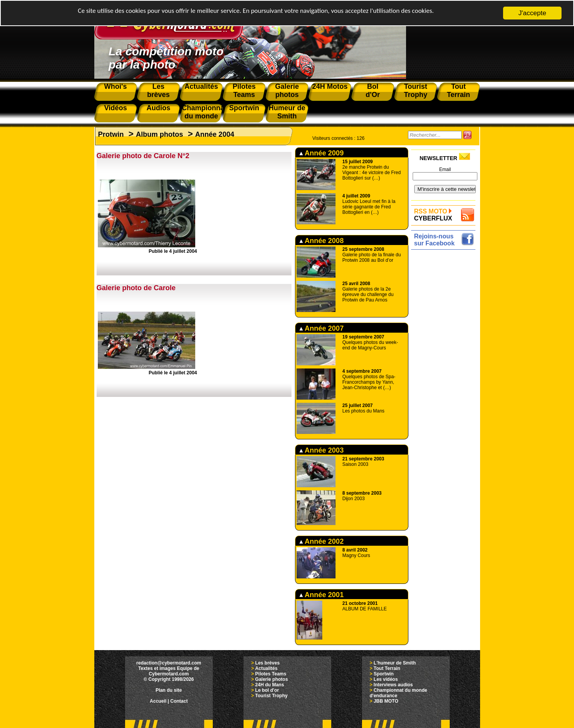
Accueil (158, 701)
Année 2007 (321, 328)
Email (445, 169)
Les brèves (268, 663)
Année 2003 (321, 450)
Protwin (111, 134)
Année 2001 (321, 595)
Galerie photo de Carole (136, 288)
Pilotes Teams (271, 674)
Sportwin (384, 674)
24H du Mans (270, 685)
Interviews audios (393, 685)
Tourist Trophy (271, 696)
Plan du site (169, 690)
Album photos (160, 134)
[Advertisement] (445, 369)
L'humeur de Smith (395, 663)
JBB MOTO (386, 701)
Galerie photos (272, 679)
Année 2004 (215, 134)
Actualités (266, 668)
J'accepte (532, 13)
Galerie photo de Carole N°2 (143, 156)
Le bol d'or (267, 690)
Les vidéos (386, 679)
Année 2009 (321, 153)
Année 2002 (321, 541)
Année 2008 (321, 241)
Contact (179, 701)
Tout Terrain (387, 668)
